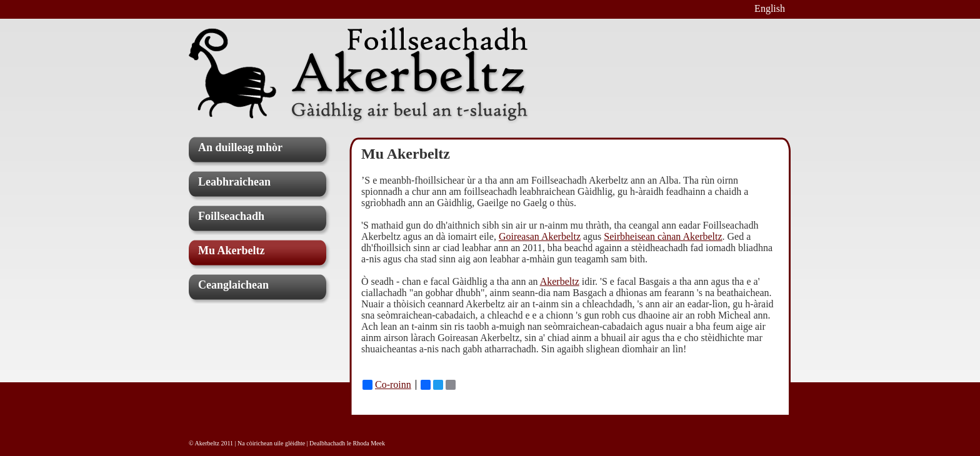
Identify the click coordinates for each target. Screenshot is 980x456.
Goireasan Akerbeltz (540, 236)
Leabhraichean (234, 182)
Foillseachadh (231, 216)
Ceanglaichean (233, 285)
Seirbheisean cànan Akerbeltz (663, 236)
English (770, 8)
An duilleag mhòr (240, 147)
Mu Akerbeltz (231, 250)
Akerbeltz (560, 281)
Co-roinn (387, 385)
